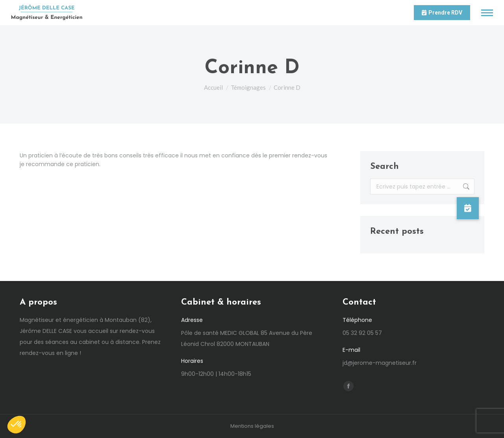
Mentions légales (252, 426)
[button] (468, 208)
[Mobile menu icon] (487, 13)
